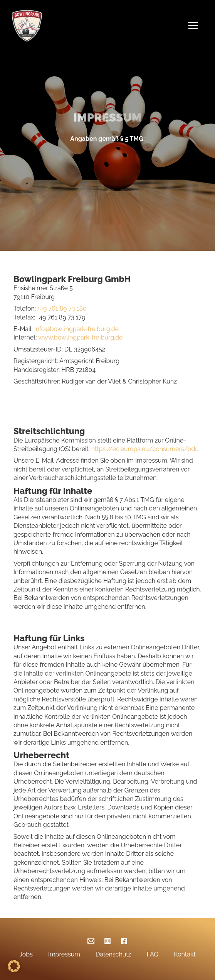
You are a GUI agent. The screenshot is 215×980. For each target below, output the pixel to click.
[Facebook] (124, 941)
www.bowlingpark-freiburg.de (80, 337)
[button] (14, 966)
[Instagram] (107, 941)
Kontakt (185, 954)
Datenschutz (113, 954)
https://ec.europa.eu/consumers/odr (144, 449)
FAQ (152, 954)
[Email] (91, 941)
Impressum (64, 954)
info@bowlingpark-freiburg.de (76, 329)
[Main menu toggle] (195, 25)
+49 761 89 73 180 (62, 308)
